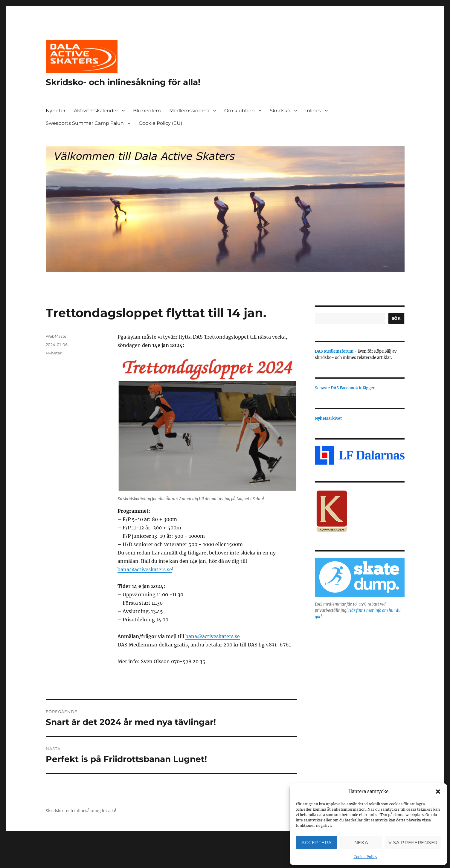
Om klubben (240, 111)
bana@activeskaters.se (145, 569)
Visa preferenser (413, 842)
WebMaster (57, 336)
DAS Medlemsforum (334, 351)
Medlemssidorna (189, 111)
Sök (396, 318)
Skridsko (280, 111)
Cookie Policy (366, 857)
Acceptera (316, 842)
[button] (438, 792)
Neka (361, 842)
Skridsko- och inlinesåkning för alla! (123, 82)
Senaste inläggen (345, 388)
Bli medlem (147, 111)
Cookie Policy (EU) (160, 123)
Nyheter (56, 111)
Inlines (313, 111)
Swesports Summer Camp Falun (85, 123)
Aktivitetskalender (96, 111)
